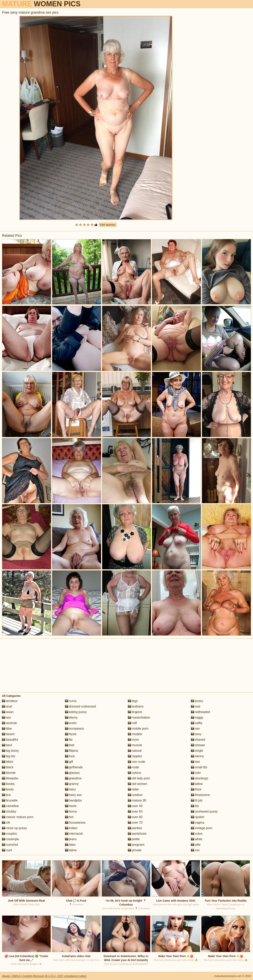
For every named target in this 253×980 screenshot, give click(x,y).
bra (6, 795)
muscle (135, 745)
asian (8, 712)
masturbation (139, 717)
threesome (200, 795)
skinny (197, 756)
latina (71, 850)
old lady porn (139, 778)
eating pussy (76, 712)
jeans (71, 839)
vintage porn (202, 828)
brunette (10, 800)
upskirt (198, 817)
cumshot (10, 845)
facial (71, 734)
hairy (70, 789)
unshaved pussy (204, 811)
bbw (7, 729)
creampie (10, 839)
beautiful (10, 740)
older (133, 789)
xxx (195, 850)
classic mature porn (18, 817)
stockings (200, 778)
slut (195, 762)
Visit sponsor (108, 225)
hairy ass (73, 795)
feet (70, 745)
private (135, 850)
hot (69, 817)
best (7, 745)
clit (6, 823)
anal (7, 706)
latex (70, 845)
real (196, 706)
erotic (71, 723)
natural (135, 751)
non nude (136, 762)
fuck (70, 756)
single (197, 751)
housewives (75, 823)
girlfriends (74, 767)
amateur (10, 701)
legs (133, 701)
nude (133, 767)
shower (198, 745)
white (197, 839)
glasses (72, 773)
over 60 (135, 817)
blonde (9, 773)
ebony (71, 717)
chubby (9, 811)
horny (71, 811)
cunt (7, 850)
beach (8, 734)
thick (196, 789)
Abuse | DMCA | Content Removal (23, 976)
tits (195, 806)
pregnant (136, 845)
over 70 (135, 823)
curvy (71, 701)
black (8, 767)
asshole (9, 723)
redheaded (201, 712)
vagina (198, 823)
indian (71, 828)
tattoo (197, 784)
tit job (197, 800)
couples (9, 834)
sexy (196, 734)
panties (135, 828)
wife (196, 845)
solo (196, 773)
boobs (8, 784)
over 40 (135, 806)
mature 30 (137, 800)
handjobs (73, 800)
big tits (9, 756)
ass (6, 717)
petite (134, 839)
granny (72, 784)
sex (195, 729)
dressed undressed (81, 706)
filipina (72, 751)
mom (133, 740)
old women (138, 784)
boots (8, 789)
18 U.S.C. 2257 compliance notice (65, 976)
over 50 (135, 811)
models (135, 734)
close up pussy (14, 828)
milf (132, 723)
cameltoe (10, 806)
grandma (73, 778)
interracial (74, 834)
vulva (197, 834)
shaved (198, 740)
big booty (10, 751)
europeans (75, 729)
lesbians (136, 706)
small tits (199, 767)
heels (71, 806)
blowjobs (10, 778)
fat (69, 740)
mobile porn (138, 729)
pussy (197, 701)
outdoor (135, 795)
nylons (135, 773)
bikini (8, 762)
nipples (135, 756)
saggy (197, 717)
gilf (69, 762)
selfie (197, 723)
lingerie (135, 712)
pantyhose (137, 834)
